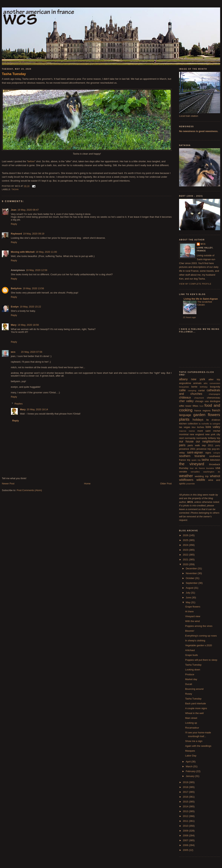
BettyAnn (16, 288)
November (192, 573)
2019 (186, 782)
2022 (186, 555)
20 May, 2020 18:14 (37, 409)
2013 (186, 811)
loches (201, 427)
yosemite (191, 484)
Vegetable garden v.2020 (198, 645)
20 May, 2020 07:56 (32, 352)
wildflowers (186, 480)
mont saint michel (209, 431)
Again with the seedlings (198, 746)
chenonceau (214, 398)
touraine (210, 468)
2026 (186, 535)
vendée (183, 472)
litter (194, 427)
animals (197, 383)
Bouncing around (194, 689)
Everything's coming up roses (201, 636)
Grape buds (191, 655)
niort (181, 438)
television (215, 460)
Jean (14, 210)
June (189, 598)
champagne (214, 394)
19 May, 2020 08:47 (28, 210)
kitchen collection (189, 424)
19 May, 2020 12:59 (37, 270)
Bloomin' (190, 631)
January (190, 776)
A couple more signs (196, 708)
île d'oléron (213, 420)
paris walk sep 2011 (200, 445)
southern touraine (192, 456)
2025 (186, 540)
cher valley (186, 401)
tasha (15, 189)
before (31, 161)
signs (208, 453)
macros (183, 431)
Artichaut (190, 650)
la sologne (215, 424)
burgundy (215, 387)
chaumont (199, 398)
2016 (186, 797)
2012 (186, 816)
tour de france (197, 468)
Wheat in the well (194, 713)
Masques (190, 751)
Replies (19, 404)
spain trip (196, 460)
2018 (186, 787)
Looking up (191, 723)
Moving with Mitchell (23, 252)
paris (182, 445)
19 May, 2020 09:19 (34, 234)
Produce (190, 674)
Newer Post (8, 484)
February (191, 771)
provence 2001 (187, 449)
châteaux (185, 397)
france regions (203, 411)
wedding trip (202, 476)
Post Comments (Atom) (29, 490)
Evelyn (15, 307)
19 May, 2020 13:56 (33, 288)
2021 (186, 560)
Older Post (166, 484)
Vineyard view (193, 616)
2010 (186, 826)
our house (186, 441)
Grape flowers (193, 607)
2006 (186, 845)
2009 (186, 831)
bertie (194, 387)
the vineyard (192, 464)
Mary (14, 325)
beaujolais (184, 387)
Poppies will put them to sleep (201, 660)
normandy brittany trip (208, 438)
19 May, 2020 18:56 (28, 325)
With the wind (192, 621)
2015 (186, 802)
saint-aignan (195, 452)
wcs (13, 352)
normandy (190, 438)
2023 (186, 550)
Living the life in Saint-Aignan (200, 299)
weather (186, 476)
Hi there (189, 611)
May (188, 602)
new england (197, 434)
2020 (186, 564)
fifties (196, 406)
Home (87, 484)
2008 (186, 836)
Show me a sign (194, 741)
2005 (186, 850)
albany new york (192, 379)
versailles (195, 472)
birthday (204, 387)
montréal (184, 434)
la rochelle (204, 424)
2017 (186, 792)
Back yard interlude (195, 703)
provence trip (204, 449)
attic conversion (212, 383)
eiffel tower (185, 406)
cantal (201, 390)
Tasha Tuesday (14, 74)
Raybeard (16, 234)
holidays (198, 420)
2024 (186, 545)
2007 (186, 840)
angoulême (185, 383)
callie (182, 390)
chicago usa (202, 401)
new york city (213, 434)
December (192, 568)
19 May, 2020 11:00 (46, 252)
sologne (217, 453)
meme (192, 431)
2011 (186, 821)
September (192, 583)
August (190, 588)
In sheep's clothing (195, 641)
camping (192, 390)
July (188, 593)
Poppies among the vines (199, 626)
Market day (191, 679)
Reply (14, 224)
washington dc (212, 472)
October (190, 578)
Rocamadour (192, 728)
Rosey (189, 694)
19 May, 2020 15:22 (30, 307)
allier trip (214, 379)
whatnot (215, 476)
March (190, 766)
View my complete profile (195, 284)
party (218, 445)
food (201, 406)
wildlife (201, 480)
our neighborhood (208, 441)
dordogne (215, 401)
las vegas (185, 427)
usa (218, 468)
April (189, 762)
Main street (191, 718)
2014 (186, 806)
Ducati (189, 684)
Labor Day (191, 756)
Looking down (193, 670)
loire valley (213, 427)
